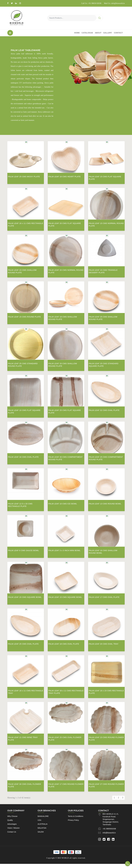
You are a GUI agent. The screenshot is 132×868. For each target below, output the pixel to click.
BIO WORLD (63, 858)
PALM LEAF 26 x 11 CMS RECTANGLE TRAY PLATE (66, 692)
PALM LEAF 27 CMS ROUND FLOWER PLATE (106, 785)
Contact (118, 33)
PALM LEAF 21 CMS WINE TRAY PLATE (23, 739)
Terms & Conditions (76, 816)
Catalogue (87, 33)
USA (39, 820)
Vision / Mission (13, 828)
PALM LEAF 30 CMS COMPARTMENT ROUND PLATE (65, 458)
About (98, 33)
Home (77, 33)
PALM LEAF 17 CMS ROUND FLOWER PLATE (66, 785)
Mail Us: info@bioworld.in (114, 3)
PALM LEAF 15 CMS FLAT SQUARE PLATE (105, 178)
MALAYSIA (42, 828)
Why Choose (12, 816)
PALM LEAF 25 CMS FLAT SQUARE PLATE (65, 411)
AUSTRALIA (43, 824)
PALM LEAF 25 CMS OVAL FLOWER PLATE (65, 739)
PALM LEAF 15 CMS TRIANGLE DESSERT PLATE (103, 271)
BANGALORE (43, 816)
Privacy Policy (73, 820)
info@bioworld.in (109, 833)
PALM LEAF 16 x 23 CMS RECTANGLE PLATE (106, 692)
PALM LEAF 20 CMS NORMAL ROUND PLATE (66, 271)
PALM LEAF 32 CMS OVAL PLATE (104, 410)
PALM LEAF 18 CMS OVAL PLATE (64, 644)
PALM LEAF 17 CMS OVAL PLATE (104, 597)
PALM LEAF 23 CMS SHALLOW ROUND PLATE (22, 271)
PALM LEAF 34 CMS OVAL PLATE (23, 457)
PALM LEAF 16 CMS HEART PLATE (64, 177)
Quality (10, 820)
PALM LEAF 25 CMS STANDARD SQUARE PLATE (104, 365)
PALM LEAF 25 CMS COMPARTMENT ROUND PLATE (106, 458)
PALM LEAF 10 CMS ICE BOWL (63, 504)
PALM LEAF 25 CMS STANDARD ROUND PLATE (23, 365)
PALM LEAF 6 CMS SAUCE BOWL (23, 550)
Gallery (108, 33)
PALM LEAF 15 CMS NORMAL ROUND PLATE (106, 225)
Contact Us (12, 832)
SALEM (41, 832)
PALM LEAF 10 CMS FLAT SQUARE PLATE (24, 411)
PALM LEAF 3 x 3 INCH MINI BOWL (64, 550)
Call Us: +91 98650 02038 (91, 3)
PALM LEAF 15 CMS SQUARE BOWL (65, 597)
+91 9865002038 (109, 829)
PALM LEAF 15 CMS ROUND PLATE (24, 317)
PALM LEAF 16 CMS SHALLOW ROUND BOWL (103, 552)
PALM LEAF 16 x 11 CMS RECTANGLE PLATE (26, 225)
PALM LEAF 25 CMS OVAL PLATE (23, 644)
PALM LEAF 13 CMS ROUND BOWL (105, 504)
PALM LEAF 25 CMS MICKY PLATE (24, 177)
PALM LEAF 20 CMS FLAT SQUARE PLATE (65, 225)
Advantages (12, 824)
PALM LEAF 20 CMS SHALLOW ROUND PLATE (63, 365)
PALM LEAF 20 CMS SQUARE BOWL (25, 597)
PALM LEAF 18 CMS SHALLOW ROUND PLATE (63, 318)
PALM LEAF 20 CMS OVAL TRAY (104, 644)
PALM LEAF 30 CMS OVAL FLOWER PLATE (24, 785)
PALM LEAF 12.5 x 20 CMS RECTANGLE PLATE (20, 505)
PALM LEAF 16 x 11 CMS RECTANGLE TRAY (26, 692)
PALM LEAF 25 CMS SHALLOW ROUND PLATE (103, 318)
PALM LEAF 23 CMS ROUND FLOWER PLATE (106, 739)
